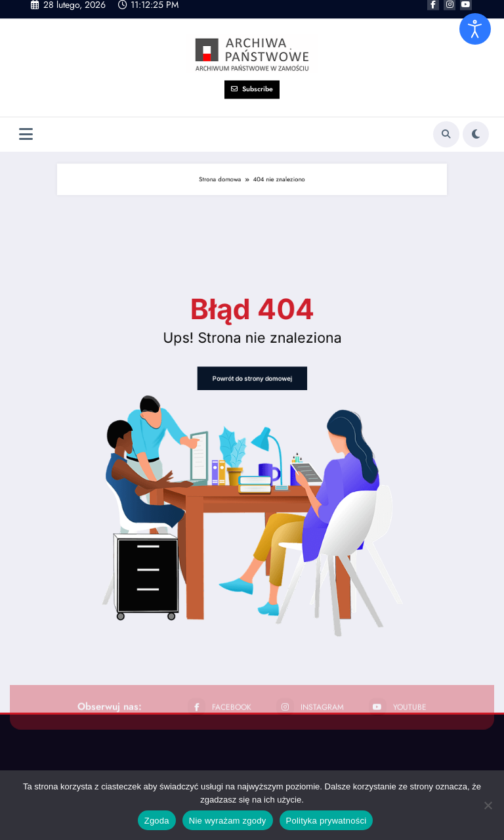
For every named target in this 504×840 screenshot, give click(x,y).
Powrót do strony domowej (252, 406)
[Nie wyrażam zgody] (488, 805)
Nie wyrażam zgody (228, 821)
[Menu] (26, 115)
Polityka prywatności (326, 821)
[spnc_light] (476, 114)
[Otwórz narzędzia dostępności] (475, 29)
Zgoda (157, 821)
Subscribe (252, 69)
